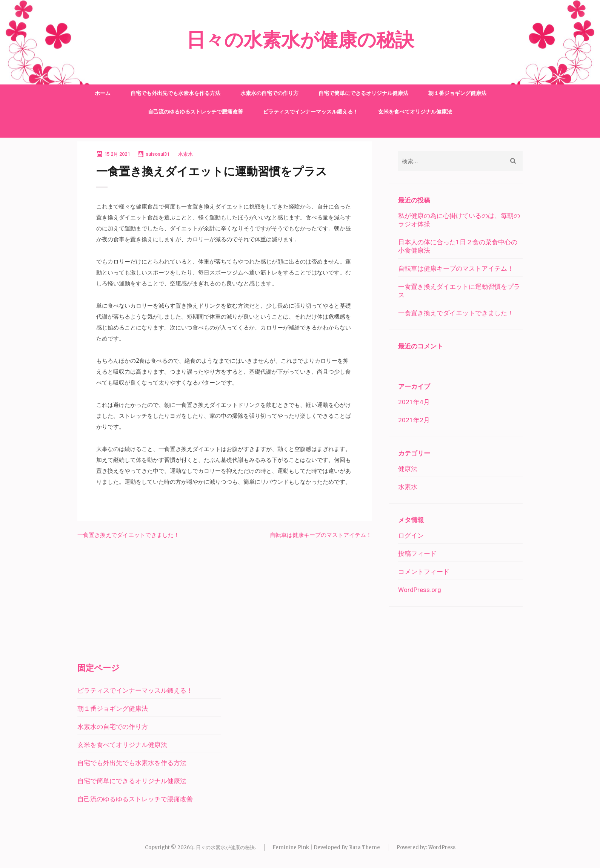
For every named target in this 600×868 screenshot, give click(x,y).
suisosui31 (158, 154)
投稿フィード (417, 554)
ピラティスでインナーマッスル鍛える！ (311, 112)
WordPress (442, 847)
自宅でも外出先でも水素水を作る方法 (175, 93)
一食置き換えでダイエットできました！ (128, 535)
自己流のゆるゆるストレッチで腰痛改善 (195, 112)
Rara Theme (365, 847)
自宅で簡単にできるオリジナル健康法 (363, 93)
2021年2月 (414, 420)
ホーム (103, 93)
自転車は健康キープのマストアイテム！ (321, 535)
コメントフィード (424, 572)
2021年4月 (414, 402)
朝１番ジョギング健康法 (457, 93)
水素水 (185, 154)
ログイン (411, 535)
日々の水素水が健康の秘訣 (300, 40)
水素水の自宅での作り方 (269, 93)
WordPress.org (420, 590)
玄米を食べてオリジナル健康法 (415, 112)
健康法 (408, 469)
